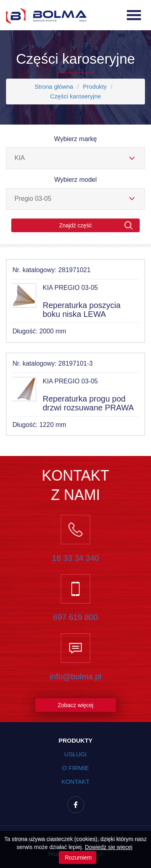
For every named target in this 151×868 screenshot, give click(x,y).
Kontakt (76, 782)
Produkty (95, 86)
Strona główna (54, 86)
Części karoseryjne (75, 96)
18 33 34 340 (75, 558)
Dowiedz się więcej (109, 847)
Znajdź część (96, 226)
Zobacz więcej (75, 705)
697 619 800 (75, 617)
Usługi (76, 754)
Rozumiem (78, 858)
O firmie (75, 768)
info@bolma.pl (75, 676)
